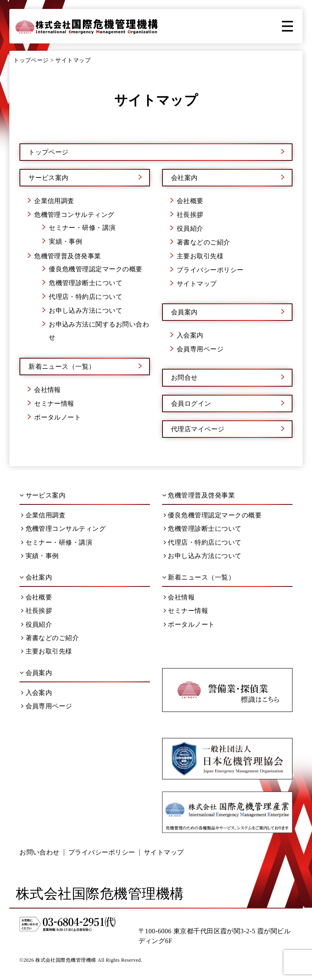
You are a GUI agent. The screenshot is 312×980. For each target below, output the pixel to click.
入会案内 (190, 335)
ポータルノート (57, 417)
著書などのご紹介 (204, 242)
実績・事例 (65, 241)
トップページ (49, 152)
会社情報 (48, 390)
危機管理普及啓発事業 (68, 256)
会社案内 (184, 178)
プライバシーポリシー (210, 270)
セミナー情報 (54, 403)
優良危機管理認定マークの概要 (96, 269)
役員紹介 (190, 228)
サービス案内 (49, 178)
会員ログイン (191, 403)
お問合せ (184, 378)
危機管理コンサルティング (74, 215)
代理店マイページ (198, 429)
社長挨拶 (190, 215)
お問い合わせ (40, 852)
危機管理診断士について (86, 283)
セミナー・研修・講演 (82, 228)
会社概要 (190, 201)
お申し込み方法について (86, 310)
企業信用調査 (54, 201)
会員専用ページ (200, 349)
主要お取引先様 (200, 256)
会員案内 (184, 312)
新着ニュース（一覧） (62, 367)
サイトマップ (197, 284)
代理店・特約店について (86, 297)
